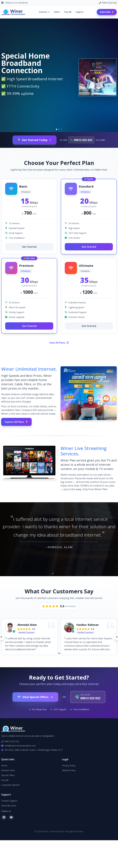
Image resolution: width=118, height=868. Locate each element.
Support (80, 12)
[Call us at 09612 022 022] (81, 140)
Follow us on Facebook (15, 3)
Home (4, 765)
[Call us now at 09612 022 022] (88, 697)
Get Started (29, 247)
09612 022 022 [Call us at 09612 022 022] (108, 3)
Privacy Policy (69, 765)
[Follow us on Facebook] (4, 817)
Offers (57, 12)
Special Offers (8, 775)
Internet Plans (8, 770)
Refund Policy (69, 770)
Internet (44, 12)
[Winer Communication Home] (13, 12)
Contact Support (9, 801)
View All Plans (59, 343)
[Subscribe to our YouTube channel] (11, 817)
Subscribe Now (9, 806)
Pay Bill (68, 12)
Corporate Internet (10, 785)
